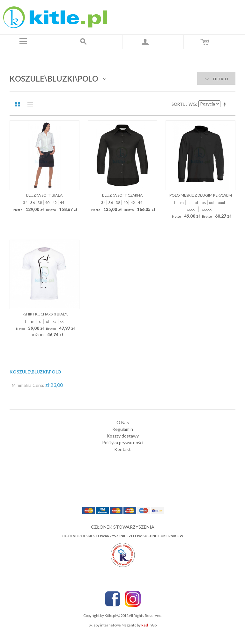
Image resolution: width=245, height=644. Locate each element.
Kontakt (122, 449)
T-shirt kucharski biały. (45, 314)
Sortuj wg (184, 104)
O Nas (123, 422)
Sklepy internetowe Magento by (123, 625)
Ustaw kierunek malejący (226, 104)
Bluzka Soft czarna (122, 195)
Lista (29, 104)
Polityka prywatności (123, 442)
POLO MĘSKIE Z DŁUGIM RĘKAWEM (201, 195)
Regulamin (123, 429)
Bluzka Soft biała (44, 195)
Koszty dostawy (123, 436)
